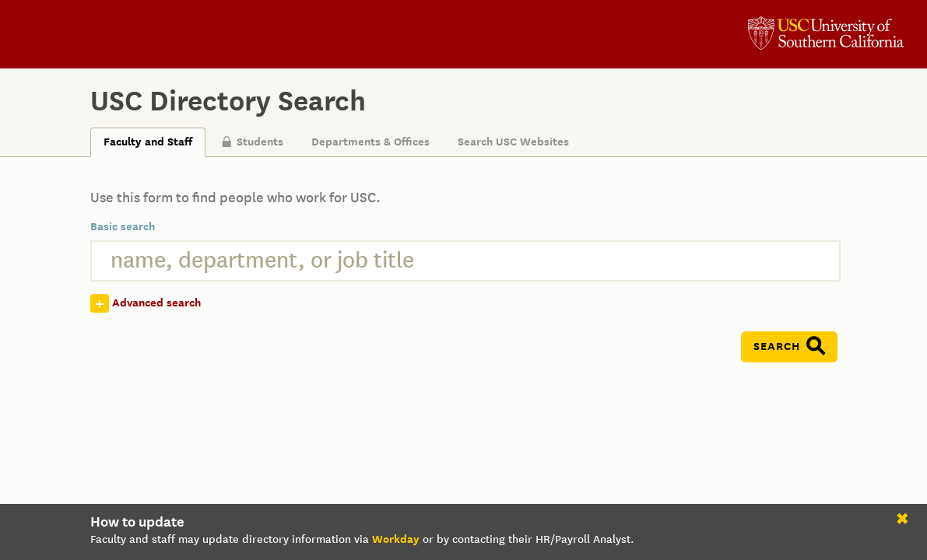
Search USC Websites (513, 142)
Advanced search (156, 303)
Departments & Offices (370, 142)
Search (777, 346)
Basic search (123, 227)
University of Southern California (826, 35)
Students (253, 142)
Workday (396, 539)
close (905, 521)
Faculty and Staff (148, 142)
